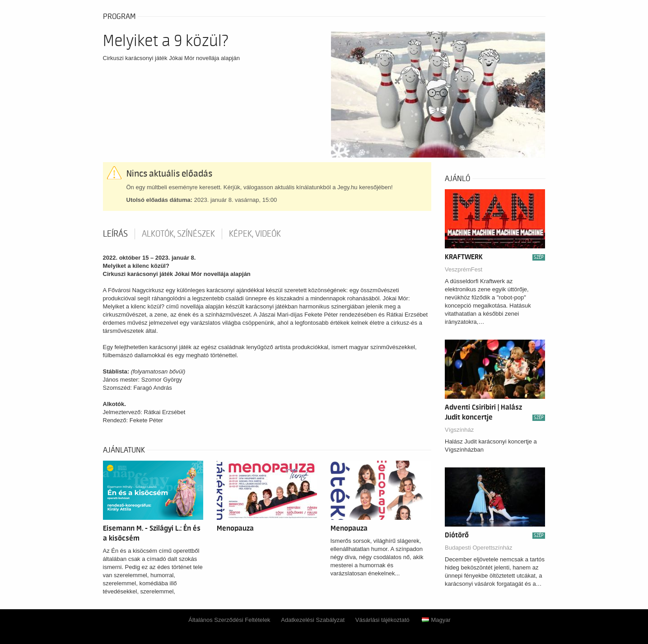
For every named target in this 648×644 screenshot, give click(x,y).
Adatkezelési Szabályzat (313, 620)
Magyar (436, 620)
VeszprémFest (464, 269)
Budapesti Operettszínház (479, 548)
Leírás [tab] (115, 234)
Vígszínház (459, 430)
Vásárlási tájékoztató (382, 620)
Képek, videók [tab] (255, 234)
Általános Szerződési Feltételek (229, 620)
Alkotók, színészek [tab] (178, 234)
